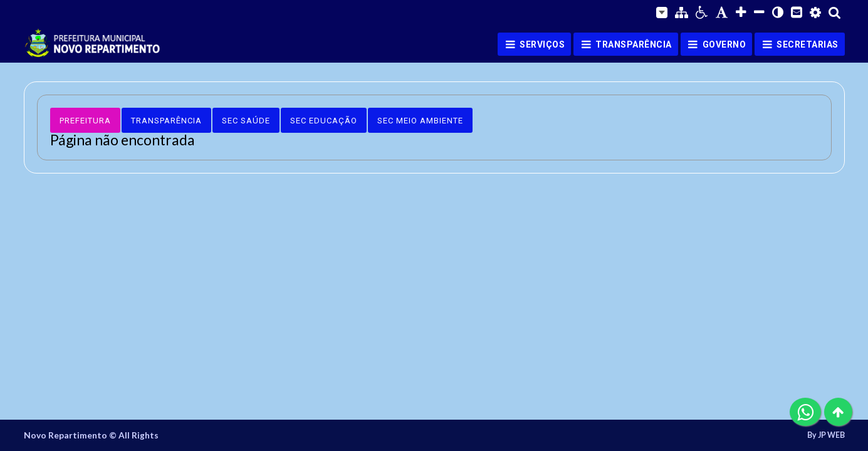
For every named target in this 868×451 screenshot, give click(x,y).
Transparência (166, 121)
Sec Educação (324, 121)
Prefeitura (85, 121)
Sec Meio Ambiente (420, 121)
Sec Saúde (246, 121)
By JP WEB (826, 435)
